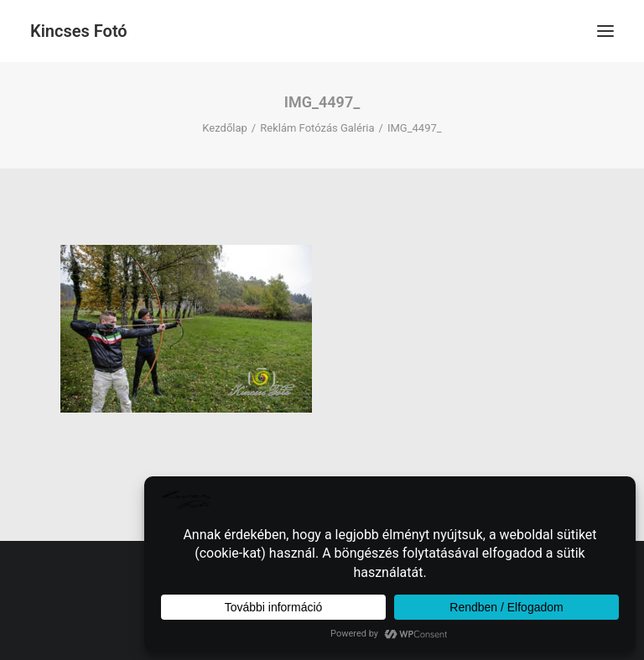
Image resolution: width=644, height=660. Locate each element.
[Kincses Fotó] (79, 31)
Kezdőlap (225, 128)
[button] (605, 31)
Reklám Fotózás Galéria (317, 128)
